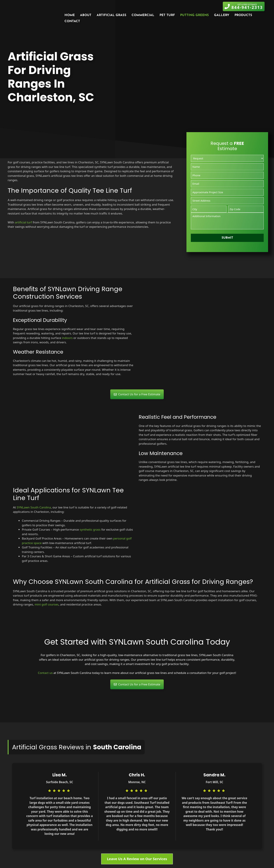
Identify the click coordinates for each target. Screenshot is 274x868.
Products (243, 15)
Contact (72, 21)
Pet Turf (167, 15)
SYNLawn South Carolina (34, 507)
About (86, 15)
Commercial (143, 15)
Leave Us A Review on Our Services (137, 859)
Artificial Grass (111, 15)
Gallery (222, 15)
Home (70, 15)
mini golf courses (47, 604)
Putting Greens (194, 15)
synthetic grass (90, 529)
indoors (67, 338)
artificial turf (23, 222)
